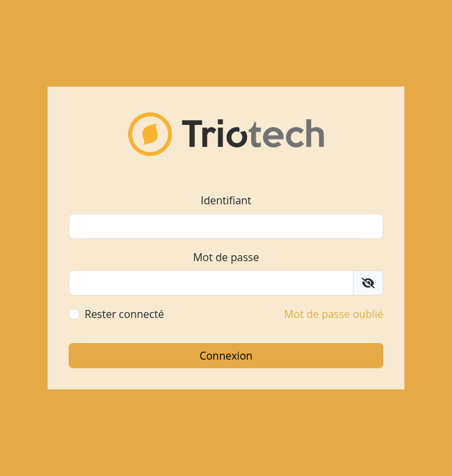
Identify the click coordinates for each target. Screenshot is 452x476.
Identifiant (226, 200)
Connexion (226, 356)
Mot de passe (226, 257)
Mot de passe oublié (334, 314)
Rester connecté (124, 314)
